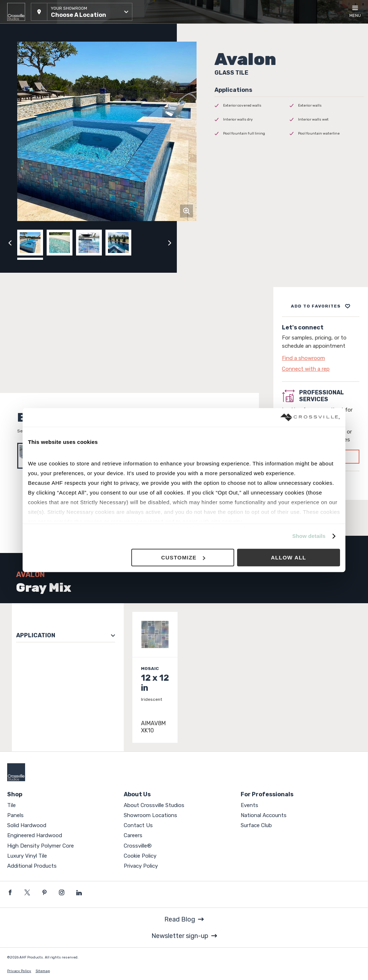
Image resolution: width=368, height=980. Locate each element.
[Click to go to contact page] (321, 358)
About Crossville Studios (154, 805)
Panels (15, 815)
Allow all (289, 557)
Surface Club (256, 825)
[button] (82, 12)
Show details (309, 536)
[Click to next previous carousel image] (170, 243)
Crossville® (138, 846)
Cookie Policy (140, 856)
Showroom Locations (150, 815)
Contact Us (138, 825)
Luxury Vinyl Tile (27, 856)
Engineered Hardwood (35, 835)
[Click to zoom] (187, 211)
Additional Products (32, 866)
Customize (183, 557)
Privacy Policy (141, 866)
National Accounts (264, 815)
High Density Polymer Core (41, 846)
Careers (133, 835)
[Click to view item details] (155, 677)
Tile (11, 805)
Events (249, 805)
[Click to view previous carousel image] (10, 243)
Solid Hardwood (27, 825)
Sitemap (43, 971)
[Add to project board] (321, 306)
